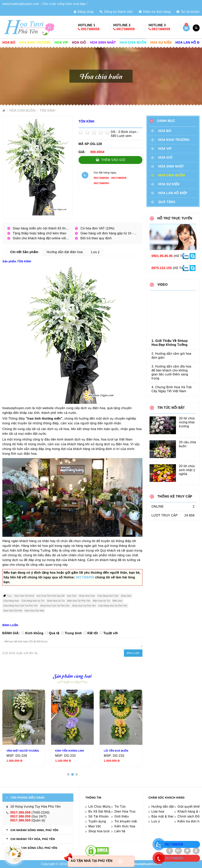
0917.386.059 (20, 812)
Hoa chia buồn (133, 43)
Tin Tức (120, 807)
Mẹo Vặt (95, 826)
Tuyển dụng (97, 821)
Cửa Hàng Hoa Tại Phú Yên (113, 606)
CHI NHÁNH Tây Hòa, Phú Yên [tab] (33, 839)
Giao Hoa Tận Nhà (34, 611)
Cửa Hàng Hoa (11, 601)
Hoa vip (61, 43)
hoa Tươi (72, 596)
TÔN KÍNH (48, 111)
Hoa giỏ (79, 43)
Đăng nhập (84, 12)
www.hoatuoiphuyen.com (21, 4)
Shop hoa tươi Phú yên (106, 831)
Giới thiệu (122, 816)
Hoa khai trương (35, 43)
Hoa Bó (9, 43)
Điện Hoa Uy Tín (101, 601)
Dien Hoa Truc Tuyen (130, 811)
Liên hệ (120, 831)
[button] (68, 774)
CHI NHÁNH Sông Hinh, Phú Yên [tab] (34, 830)
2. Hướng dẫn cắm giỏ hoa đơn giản (171, 356)
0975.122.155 (162, 268)
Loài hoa (158, 811)
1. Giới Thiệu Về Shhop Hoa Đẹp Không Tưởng (170, 343)
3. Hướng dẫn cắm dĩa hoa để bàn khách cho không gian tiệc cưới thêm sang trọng (171, 372)
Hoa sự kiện (161, 43)
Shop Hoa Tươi (87, 596)
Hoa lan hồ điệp (173, 193)
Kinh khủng (34, 633)
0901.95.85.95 (162, 256)
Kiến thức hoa (125, 826)
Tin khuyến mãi (126, 821)
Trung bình (73, 633)
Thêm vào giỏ (111, 160)
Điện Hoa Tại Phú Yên (79, 601)
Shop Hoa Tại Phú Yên (84, 606)
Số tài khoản (188, 12)
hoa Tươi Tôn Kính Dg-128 (51, 596)
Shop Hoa (126, 596)
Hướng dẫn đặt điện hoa (170, 807)
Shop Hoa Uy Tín (56, 601)
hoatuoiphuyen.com (145, 864)
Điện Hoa (117, 601)
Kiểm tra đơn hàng (155, 12)
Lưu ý (156, 821)
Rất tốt (93, 633)
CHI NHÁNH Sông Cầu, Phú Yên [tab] (34, 848)
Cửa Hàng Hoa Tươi (108, 596)
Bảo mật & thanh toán (168, 816)
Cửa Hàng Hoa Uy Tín (33, 601)
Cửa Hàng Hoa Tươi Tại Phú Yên (21, 606)
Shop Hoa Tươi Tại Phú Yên (55, 606)
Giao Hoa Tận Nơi (13, 611)
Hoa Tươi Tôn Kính (24, 596)
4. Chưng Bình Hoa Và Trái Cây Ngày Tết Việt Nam (172, 389)
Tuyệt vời (111, 633)
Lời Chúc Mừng (100, 807)
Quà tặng (167, 202)
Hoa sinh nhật (103, 43)
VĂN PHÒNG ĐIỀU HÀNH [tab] (28, 798)
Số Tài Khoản (99, 816)
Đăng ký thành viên (116, 12)
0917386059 (90, 29)
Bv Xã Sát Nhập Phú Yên (107, 811)
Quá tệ (54, 633)
